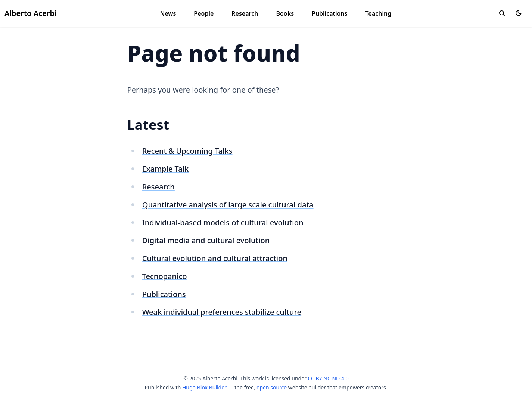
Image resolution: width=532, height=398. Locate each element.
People (204, 13)
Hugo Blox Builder (204, 387)
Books (285, 13)
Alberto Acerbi (31, 13)
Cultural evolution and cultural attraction (215, 258)
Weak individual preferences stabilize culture (222, 312)
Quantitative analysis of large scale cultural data (228, 205)
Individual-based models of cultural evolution (223, 222)
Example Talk (166, 169)
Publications (330, 13)
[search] (502, 13)
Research (245, 13)
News (168, 13)
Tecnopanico (165, 276)
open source (272, 387)
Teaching (379, 13)
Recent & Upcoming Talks (187, 151)
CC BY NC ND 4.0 (328, 378)
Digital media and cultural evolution (206, 240)
